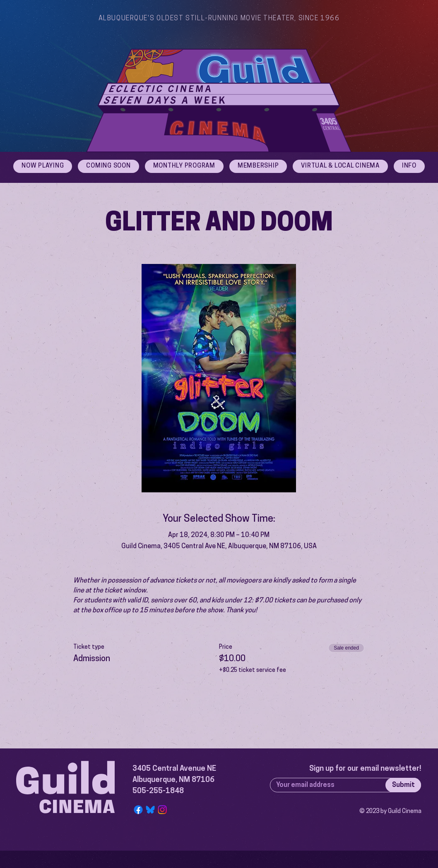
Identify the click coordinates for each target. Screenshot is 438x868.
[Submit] (403, 785)
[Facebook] (138, 810)
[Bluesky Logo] (150, 810)
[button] (409, 166)
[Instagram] (162, 810)
